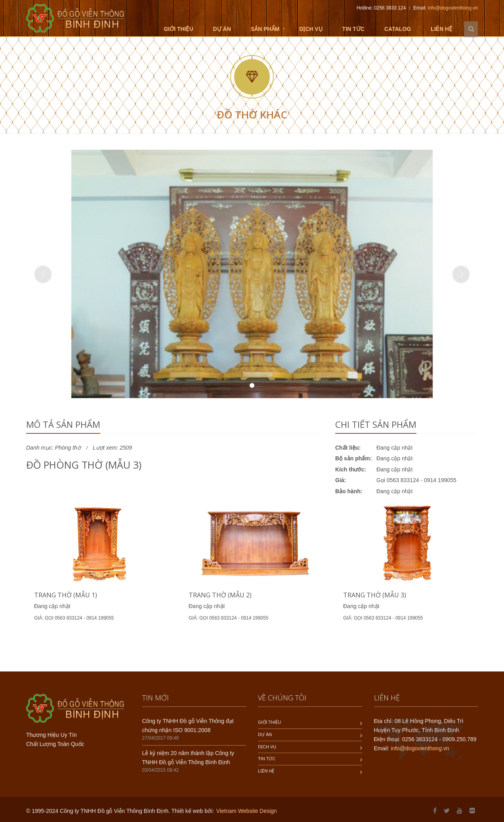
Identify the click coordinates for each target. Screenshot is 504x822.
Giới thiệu (178, 29)
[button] (43, 274)
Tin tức (353, 29)
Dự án (222, 29)
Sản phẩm (265, 29)
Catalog (398, 29)
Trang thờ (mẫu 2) (220, 595)
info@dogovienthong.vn (453, 8)
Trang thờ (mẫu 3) (375, 595)
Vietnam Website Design (247, 811)
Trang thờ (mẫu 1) (66, 595)
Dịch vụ (311, 29)
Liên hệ (441, 29)
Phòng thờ (68, 448)
